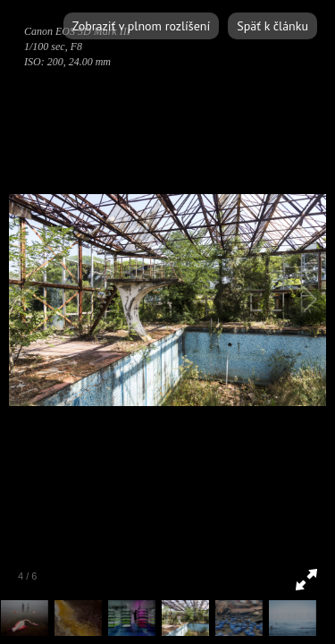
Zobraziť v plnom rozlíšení (141, 26)
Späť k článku (272, 26)
